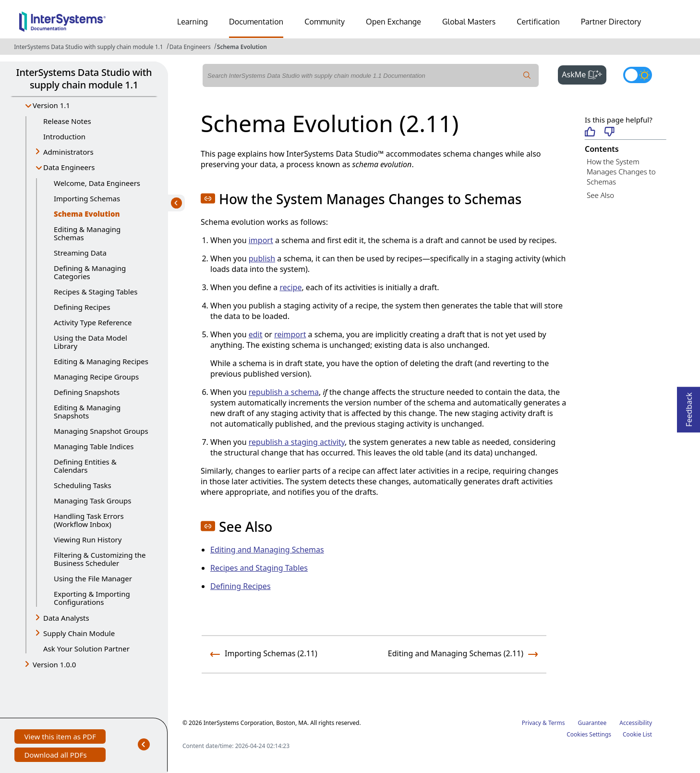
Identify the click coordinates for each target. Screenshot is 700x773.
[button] (208, 198)
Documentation (256, 22)
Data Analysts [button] (66, 618)
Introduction (64, 136)
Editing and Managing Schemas (267, 550)
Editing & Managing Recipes (101, 361)
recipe (290, 287)
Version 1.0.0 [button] (54, 664)
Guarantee (592, 723)
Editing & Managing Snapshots (87, 411)
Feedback (689, 407)
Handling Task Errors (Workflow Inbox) (89, 520)
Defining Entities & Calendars (85, 466)
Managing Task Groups (92, 501)
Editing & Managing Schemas (87, 233)
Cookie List (637, 734)
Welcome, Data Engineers (97, 183)
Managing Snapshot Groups (101, 431)
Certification (538, 22)
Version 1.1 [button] (51, 105)
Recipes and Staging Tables (259, 568)
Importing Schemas (87, 198)
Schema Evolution (242, 47)
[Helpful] (590, 132)
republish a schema (284, 392)
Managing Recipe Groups (96, 377)
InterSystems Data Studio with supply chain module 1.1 (88, 47)
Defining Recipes (82, 307)
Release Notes (67, 121)
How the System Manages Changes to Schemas (621, 172)
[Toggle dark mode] (638, 75)
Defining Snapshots (87, 392)
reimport (290, 334)
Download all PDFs (56, 756)
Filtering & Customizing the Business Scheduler (100, 559)
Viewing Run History (88, 540)
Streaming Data (80, 253)
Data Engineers (190, 47)
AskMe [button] (584, 74)
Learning (193, 22)
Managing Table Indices (94, 446)
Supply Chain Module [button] (79, 633)
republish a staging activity (297, 442)
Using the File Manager (93, 578)
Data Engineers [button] (69, 167)
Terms (557, 723)
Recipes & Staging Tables (96, 292)
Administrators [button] (68, 152)
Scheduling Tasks (83, 485)
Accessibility (636, 723)
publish (262, 258)
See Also (600, 195)
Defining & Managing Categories (90, 272)
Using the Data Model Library (91, 342)
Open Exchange (393, 22)
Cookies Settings (589, 735)
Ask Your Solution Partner (86, 649)
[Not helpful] (609, 132)
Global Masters (469, 22)
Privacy (531, 723)
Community (325, 22)
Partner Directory (611, 22)
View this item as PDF (60, 738)
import (261, 240)
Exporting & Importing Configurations (92, 598)
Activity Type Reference (93, 322)
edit (256, 334)
